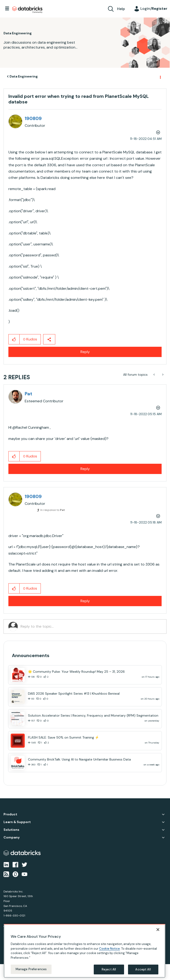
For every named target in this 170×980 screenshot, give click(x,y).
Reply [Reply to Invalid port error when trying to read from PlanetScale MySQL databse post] (85, 352)
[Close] (158, 930)
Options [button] (160, 77)
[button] (14, 339)
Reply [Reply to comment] (85, 469)
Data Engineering (24, 76)
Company (12, 837)
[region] (85, 951)
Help (121, 9)
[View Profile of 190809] (33, 118)
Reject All (109, 969)
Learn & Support (17, 822)
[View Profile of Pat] (28, 394)
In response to (53, 510)
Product (10, 814)
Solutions (11, 830)
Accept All (143, 969)
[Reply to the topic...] (91, 626)
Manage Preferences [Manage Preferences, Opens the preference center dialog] (31, 969)
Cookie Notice (109, 949)
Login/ (154, 9)
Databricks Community (27, 10)
